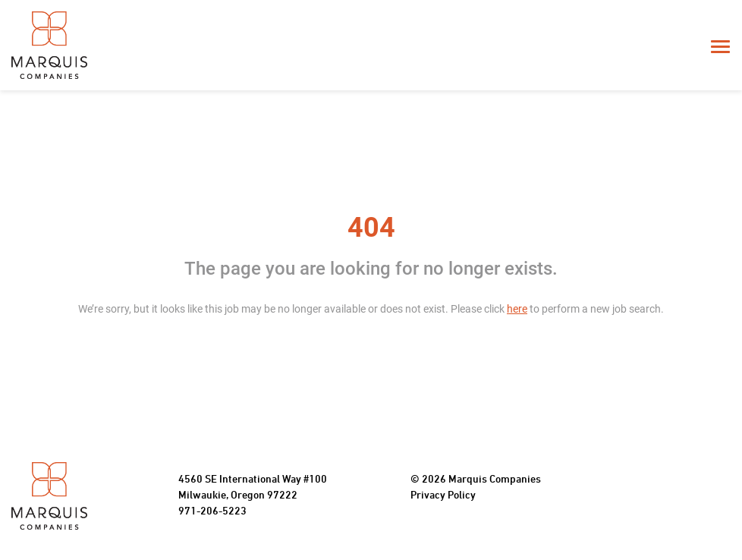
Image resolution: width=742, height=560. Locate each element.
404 (371, 228)
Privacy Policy (443, 496)
